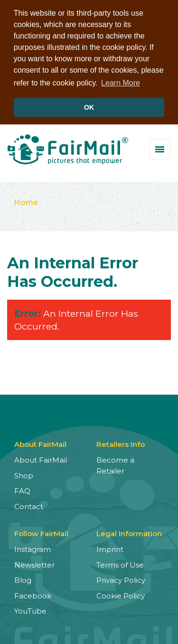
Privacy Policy (121, 579)
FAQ (22, 490)
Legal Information (129, 533)
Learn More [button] (121, 83)
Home (26, 202)
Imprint (110, 548)
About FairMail (41, 459)
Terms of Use (120, 564)
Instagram (33, 548)
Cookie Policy (121, 595)
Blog (23, 579)
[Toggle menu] (160, 148)
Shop (24, 475)
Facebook (33, 595)
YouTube (30, 610)
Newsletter (34, 564)
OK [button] (89, 107)
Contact (29, 506)
